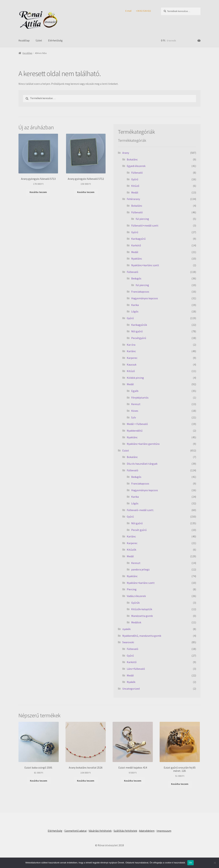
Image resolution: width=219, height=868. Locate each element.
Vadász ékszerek (136, 596)
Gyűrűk (135, 603)
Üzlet (39, 40)
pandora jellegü (140, 569)
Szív (134, 417)
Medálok (136, 622)
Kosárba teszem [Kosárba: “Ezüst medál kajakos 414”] (133, 781)
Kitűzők (131, 550)
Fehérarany (133, 199)
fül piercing (142, 219)
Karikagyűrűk (139, 325)
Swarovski (128, 642)
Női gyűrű (137, 331)
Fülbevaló (137, 173)
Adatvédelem (147, 831)
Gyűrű (135, 179)
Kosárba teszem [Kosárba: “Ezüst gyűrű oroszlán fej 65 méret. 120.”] (180, 784)
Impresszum (164, 831)
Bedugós (136, 278)
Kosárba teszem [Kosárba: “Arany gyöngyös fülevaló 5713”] (38, 192)
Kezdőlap (24, 40)
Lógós (135, 311)
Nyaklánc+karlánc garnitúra (143, 444)
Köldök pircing (135, 378)
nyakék (126, 629)
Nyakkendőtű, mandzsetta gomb (142, 636)
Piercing (132, 589)
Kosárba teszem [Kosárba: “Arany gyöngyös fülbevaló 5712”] (86, 192)
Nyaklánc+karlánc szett (145, 265)
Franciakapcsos (140, 292)
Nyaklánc (137, 259)
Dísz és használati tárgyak (142, 464)
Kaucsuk (132, 364)
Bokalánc (132, 159)
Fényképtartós (140, 398)
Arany (126, 153)
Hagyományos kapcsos (145, 298)
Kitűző (135, 186)
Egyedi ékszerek (136, 166)
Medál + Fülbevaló (137, 424)
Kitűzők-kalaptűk (142, 609)
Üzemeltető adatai (75, 831)
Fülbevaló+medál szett (145, 225)
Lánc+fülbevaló (136, 669)
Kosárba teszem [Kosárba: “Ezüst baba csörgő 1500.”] (39, 781)
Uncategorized (131, 689)
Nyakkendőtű (135, 431)
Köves (135, 411)
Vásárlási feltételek (100, 831)
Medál (135, 192)
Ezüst (126, 450)
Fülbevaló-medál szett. (140, 510)
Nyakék (131, 682)
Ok (191, 863)
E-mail (128, 11)
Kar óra (131, 345)
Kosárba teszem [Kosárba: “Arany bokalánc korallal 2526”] (86, 781)
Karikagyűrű (138, 239)
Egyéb (135, 391)
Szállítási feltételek (125, 831)
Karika (135, 305)
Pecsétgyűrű (139, 338)
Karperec (132, 358)
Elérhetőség (55, 40)
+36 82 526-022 (143, 11)
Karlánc (131, 351)
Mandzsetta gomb (142, 616)
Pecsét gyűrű (139, 530)
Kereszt (136, 404)
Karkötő (136, 245)
